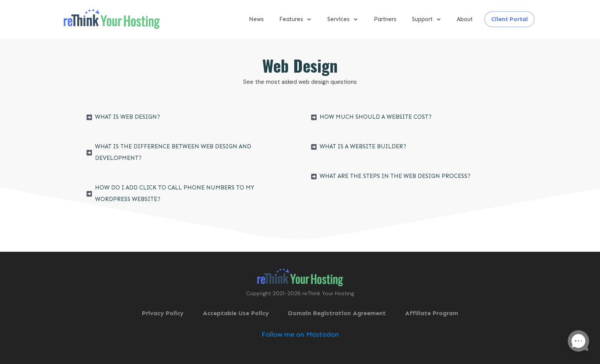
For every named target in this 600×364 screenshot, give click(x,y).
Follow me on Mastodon (300, 334)
